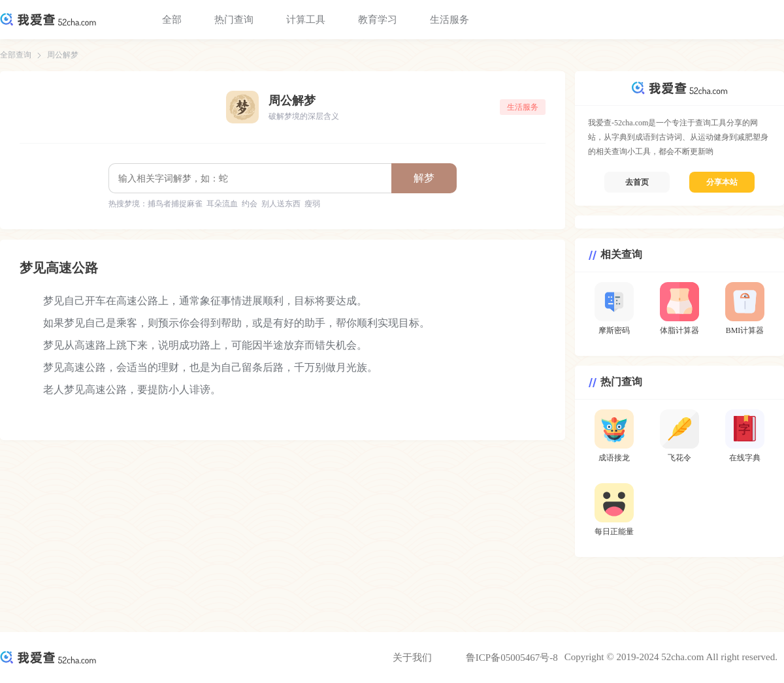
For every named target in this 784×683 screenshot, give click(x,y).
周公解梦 (63, 55)
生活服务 (449, 20)
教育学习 (378, 20)
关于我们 (412, 658)
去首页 (637, 182)
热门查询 (234, 20)
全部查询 (16, 55)
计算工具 (306, 20)
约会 (250, 204)
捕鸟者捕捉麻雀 (175, 204)
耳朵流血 (222, 204)
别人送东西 (281, 204)
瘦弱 (312, 204)
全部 (172, 20)
